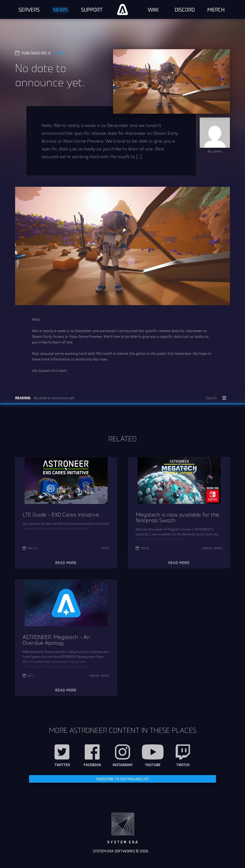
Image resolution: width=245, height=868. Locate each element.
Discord (185, 9)
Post (61, 53)
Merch (216, 9)
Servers (29, 9)
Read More (66, 562)
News (60, 9)
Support (92, 9)
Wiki (153, 9)
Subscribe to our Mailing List (123, 779)
